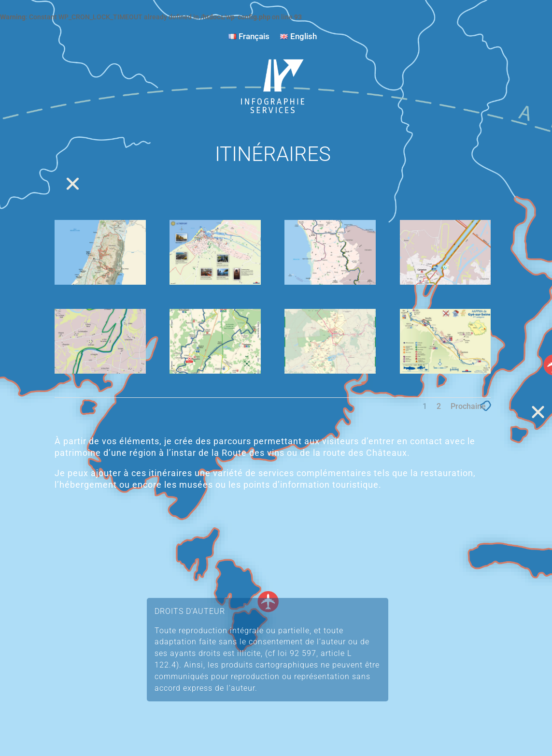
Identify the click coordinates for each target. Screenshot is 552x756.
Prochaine (468, 406)
